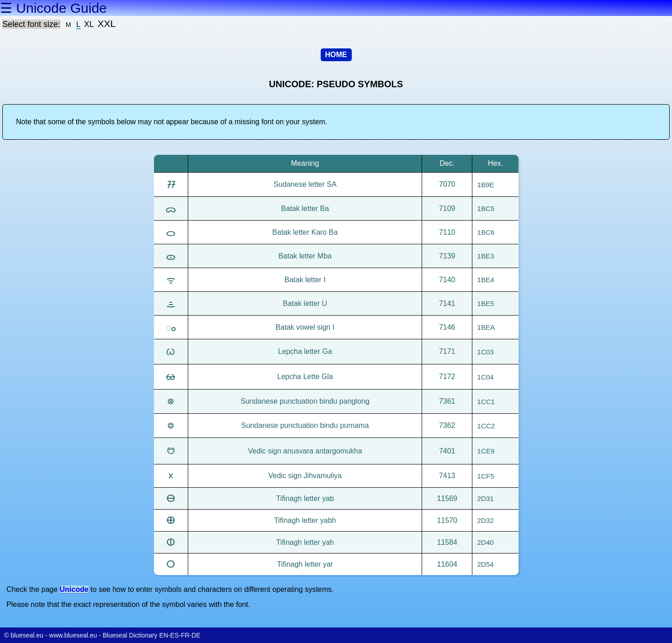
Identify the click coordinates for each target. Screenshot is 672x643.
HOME (336, 55)
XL (89, 24)
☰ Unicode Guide (53, 8)
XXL (107, 24)
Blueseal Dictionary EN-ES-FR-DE (152, 635)
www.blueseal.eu (73, 635)
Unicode (74, 589)
